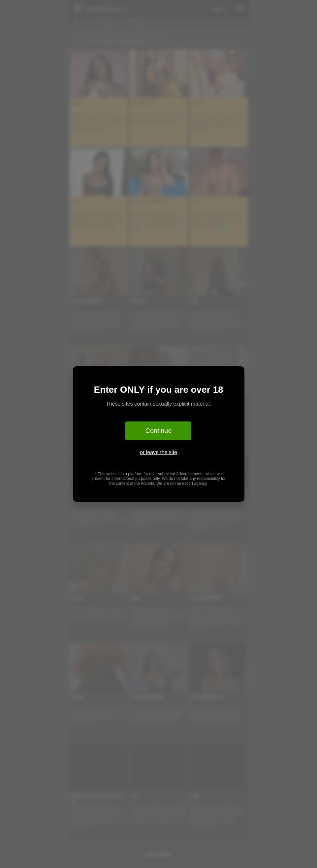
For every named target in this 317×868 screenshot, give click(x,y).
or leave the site (158, 452)
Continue (158, 431)
